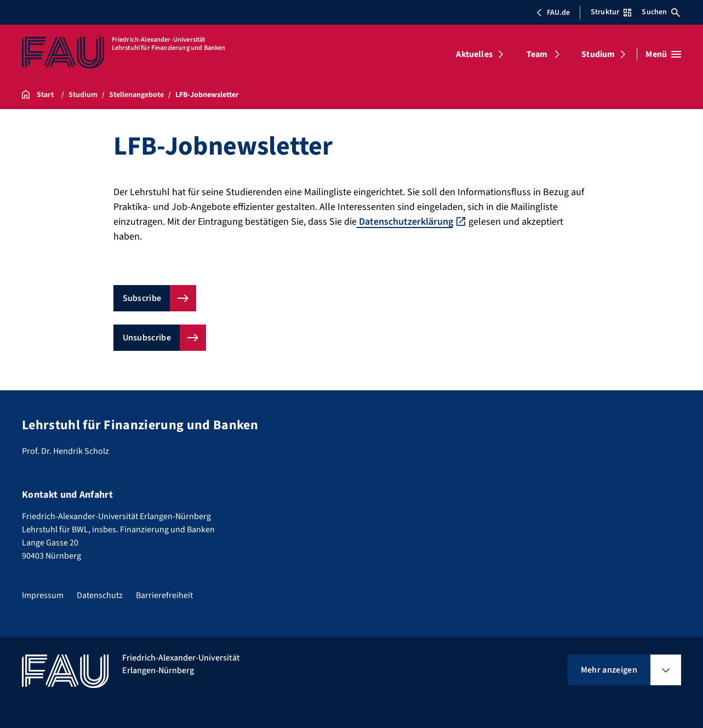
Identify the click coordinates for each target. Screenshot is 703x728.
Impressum (43, 595)
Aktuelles (474, 54)
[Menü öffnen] (663, 54)
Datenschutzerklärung (405, 222)
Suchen (661, 12)
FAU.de (553, 13)
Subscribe (142, 298)
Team (537, 54)
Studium (598, 54)
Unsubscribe (147, 338)
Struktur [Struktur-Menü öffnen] (611, 12)
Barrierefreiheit (164, 595)
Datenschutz (100, 595)
